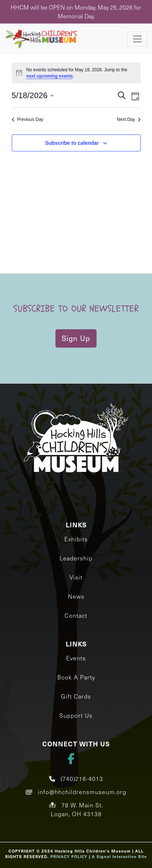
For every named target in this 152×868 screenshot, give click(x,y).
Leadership (76, 558)
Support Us (76, 715)
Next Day (129, 119)
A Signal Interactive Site (119, 856)
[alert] (76, 73)
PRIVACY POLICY (69, 856)
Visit (76, 577)
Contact (76, 615)
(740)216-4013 (76, 779)
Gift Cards (76, 696)
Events (76, 658)
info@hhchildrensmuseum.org (76, 792)
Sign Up (76, 338)
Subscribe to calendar (72, 143)
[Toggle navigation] (137, 39)
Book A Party (76, 677)
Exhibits (76, 539)
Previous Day (28, 119)
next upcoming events (50, 76)
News (76, 596)
